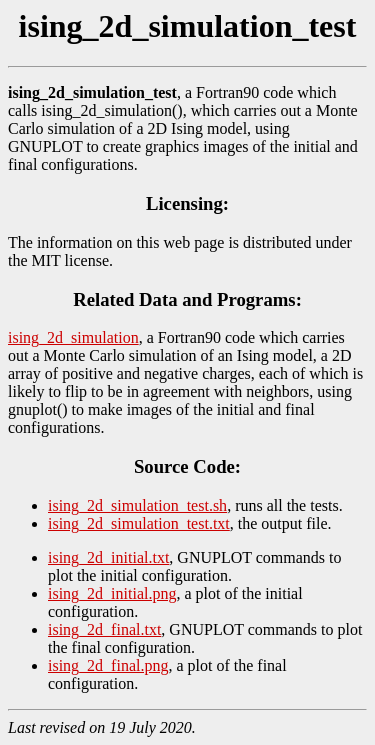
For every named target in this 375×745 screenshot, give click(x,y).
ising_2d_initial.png (112, 593)
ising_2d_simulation (73, 337)
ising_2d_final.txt (104, 629)
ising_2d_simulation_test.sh (137, 505)
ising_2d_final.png (108, 665)
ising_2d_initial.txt (108, 557)
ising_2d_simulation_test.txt (139, 523)
